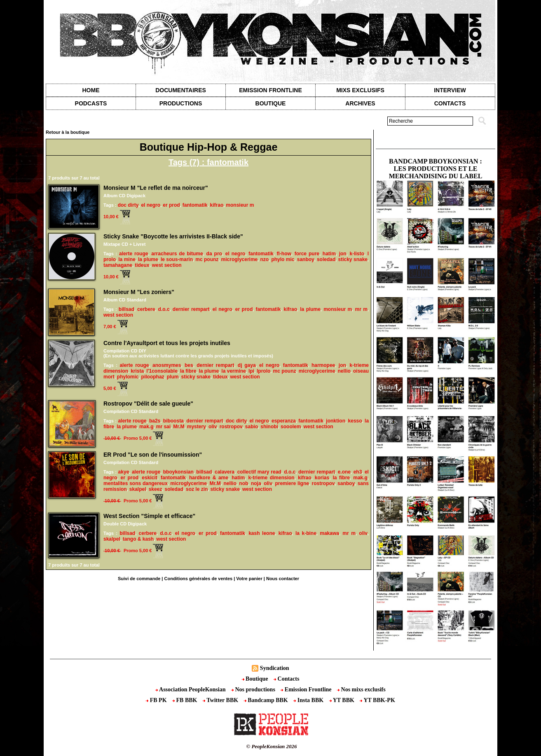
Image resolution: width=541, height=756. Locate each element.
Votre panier (249, 579)
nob (244, 483)
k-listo (357, 254)
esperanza (284, 421)
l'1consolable (162, 371)
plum (173, 377)
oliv (213, 427)
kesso (355, 421)
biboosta (173, 421)
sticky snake (353, 259)
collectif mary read (259, 472)
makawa (329, 533)
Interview (450, 90)
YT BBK (343, 700)
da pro (214, 254)
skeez (156, 489)
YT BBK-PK (377, 700)
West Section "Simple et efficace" (149, 516)
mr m (361, 309)
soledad (326, 259)
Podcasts (91, 103)
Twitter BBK (221, 700)
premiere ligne (292, 483)
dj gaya (247, 365)
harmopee (323, 365)
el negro (151, 205)
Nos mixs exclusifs (361, 689)
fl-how (284, 254)
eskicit (149, 478)
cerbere (146, 309)
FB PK (157, 700)
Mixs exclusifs (360, 90)
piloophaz (153, 377)
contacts (450, 103)
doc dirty (128, 205)
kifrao (217, 205)
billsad (126, 309)
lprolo (263, 371)
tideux (142, 265)
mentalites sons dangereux (136, 483)
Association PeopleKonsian (191, 689)
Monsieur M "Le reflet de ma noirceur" (156, 188)
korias (322, 478)
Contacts (286, 679)
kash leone (262, 533)
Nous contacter (283, 579)
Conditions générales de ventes (199, 579)
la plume (148, 259)
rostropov (231, 427)
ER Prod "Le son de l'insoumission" (153, 455)
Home (91, 90)
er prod (171, 205)
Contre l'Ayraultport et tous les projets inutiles (167, 343)
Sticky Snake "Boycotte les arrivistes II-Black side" (173, 236)
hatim (329, 254)
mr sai (163, 427)
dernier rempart (191, 309)
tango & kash (138, 539)
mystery (197, 427)
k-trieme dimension (271, 478)
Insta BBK (309, 700)
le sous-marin (177, 259)
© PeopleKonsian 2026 (271, 746)
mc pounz (207, 259)
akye (124, 472)
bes (189, 365)
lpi (251, 371)
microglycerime (240, 259)
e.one (344, 472)
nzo (264, 259)
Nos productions (254, 689)
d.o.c (164, 309)
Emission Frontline (270, 90)
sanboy (306, 259)
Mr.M (179, 427)
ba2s (155, 421)
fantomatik (195, 205)
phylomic (128, 377)
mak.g (146, 427)
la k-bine (306, 533)
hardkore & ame (209, 478)
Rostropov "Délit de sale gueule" (148, 404)
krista (137, 371)
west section (167, 265)
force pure (307, 254)
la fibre (188, 371)
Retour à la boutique (68, 132)
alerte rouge (133, 254)
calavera (225, 472)
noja (256, 483)
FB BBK (185, 700)
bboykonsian (178, 472)
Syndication (275, 668)
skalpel (138, 489)
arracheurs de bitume (177, 254)
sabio (252, 427)
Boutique (271, 103)
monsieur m (240, 205)
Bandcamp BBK (267, 700)
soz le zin (197, 489)
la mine (127, 259)
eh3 (358, 472)
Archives (360, 103)
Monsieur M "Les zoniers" (139, 292)
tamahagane (118, 265)
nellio (344, 371)
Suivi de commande (139, 579)
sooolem (291, 427)
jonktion (336, 421)
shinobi (269, 427)
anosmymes (167, 365)
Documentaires (181, 90)
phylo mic (283, 259)
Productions (181, 103)
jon (343, 254)
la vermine (233, 371)
